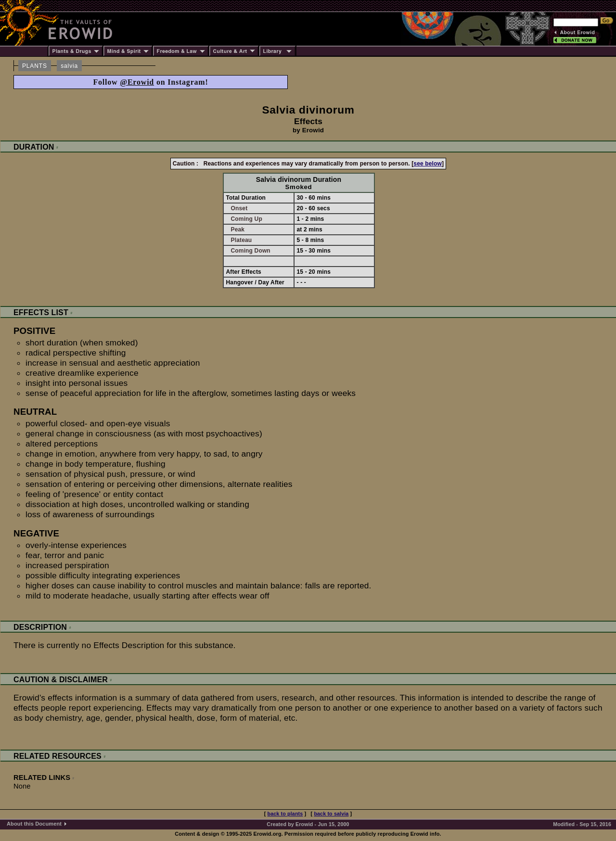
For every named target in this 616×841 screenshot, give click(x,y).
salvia (69, 66)
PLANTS (35, 66)
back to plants (285, 814)
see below (428, 164)
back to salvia (331, 814)
